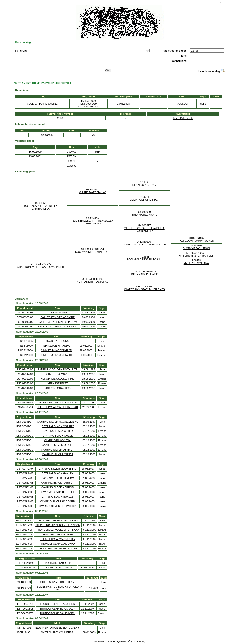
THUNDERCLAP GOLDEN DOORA (58, 520)
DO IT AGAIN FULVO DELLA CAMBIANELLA (41, 207)
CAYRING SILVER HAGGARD (58, 501)
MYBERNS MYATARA (196, 263)
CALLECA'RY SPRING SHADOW (58, 322)
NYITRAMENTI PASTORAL (93, 282)
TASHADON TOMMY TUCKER (196, 241)
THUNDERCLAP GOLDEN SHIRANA (58, 530)
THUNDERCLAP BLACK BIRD (58, 604)
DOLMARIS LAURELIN (58, 563)
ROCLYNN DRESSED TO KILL (144, 259)
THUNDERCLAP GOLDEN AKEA (58, 403)
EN (217, 3)
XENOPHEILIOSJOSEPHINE (58, 379)
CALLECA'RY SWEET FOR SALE (58, 327)
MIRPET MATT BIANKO (92, 192)
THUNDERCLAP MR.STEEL (58, 534)
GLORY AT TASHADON (196, 248)
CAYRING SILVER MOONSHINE (58, 469)
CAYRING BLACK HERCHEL (58, 492)
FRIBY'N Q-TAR (58, 313)
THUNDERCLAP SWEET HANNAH (58, 407)
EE (222, 3)
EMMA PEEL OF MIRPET (144, 200)
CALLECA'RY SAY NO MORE (58, 317)
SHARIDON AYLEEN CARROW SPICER (41, 267)
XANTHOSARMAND (58, 374)
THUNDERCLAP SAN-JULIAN (58, 539)
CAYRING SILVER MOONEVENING (58, 422)
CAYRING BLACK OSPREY (58, 426)
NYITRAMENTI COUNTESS (57, 632)
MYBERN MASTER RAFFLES (196, 256)
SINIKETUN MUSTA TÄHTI (56, 355)
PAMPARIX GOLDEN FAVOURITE (58, 369)
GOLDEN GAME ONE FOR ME (58, 582)
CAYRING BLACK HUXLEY (58, 497)
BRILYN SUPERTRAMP (144, 185)
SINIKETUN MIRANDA (56, 346)
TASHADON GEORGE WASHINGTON (144, 245)
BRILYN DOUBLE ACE (144, 274)
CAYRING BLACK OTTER (58, 431)
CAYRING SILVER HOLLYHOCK (58, 506)
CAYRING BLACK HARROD (58, 487)
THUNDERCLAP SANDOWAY (58, 544)
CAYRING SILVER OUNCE (58, 454)
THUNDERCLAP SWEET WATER (58, 548)
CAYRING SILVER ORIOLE (58, 445)
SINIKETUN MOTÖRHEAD (56, 350)
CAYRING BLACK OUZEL (58, 436)
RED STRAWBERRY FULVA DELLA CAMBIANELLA (93, 222)
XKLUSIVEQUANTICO (58, 388)
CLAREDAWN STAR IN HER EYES (144, 289)
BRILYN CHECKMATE (144, 215)
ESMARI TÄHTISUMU (56, 341)
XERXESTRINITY (58, 383)
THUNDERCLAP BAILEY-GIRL (57, 613)
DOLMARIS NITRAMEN (58, 568)
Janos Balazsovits (183, 118)
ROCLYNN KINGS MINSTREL (93, 252)
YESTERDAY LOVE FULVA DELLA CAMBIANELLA (144, 230)
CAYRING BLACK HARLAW (58, 478)
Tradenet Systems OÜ (118, 641)
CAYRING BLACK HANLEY (58, 473)
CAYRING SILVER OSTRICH (58, 450)
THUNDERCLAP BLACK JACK (58, 609)
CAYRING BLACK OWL (58, 440)
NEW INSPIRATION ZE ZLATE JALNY (57, 628)
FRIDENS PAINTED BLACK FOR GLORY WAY (58, 588)
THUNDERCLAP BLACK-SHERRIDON (58, 525)
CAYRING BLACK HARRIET (58, 483)
